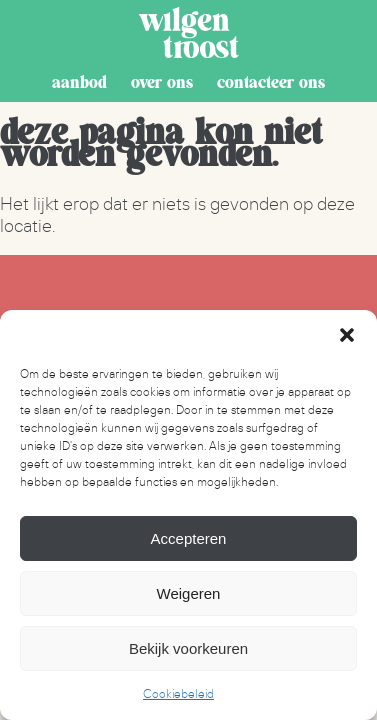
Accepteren (189, 538)
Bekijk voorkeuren (188, 648)
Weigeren (189, 593)
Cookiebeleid (178, 694)
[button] (347, 335)
